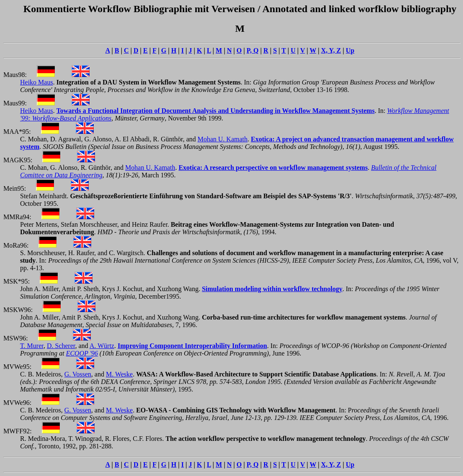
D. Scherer (61, 346)
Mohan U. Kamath (223, 139)
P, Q (253, 50)
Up (350, 50)
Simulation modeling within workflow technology (272, 289)
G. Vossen (78, 374)
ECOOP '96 (82, 353)
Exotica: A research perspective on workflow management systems (273, 168)
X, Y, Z (331, 50)
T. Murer (32, 346)
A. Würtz (102, 346)
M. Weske (119, 374)
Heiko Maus (37, 82)
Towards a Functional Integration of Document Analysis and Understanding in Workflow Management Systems (216, 111)
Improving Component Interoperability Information (192, 346)
